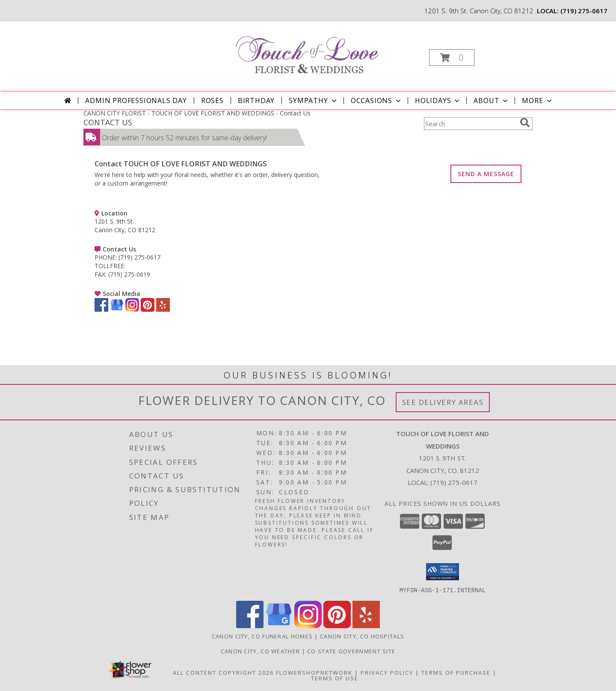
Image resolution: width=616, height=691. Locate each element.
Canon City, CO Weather (261, 651)
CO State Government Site (351, 651)
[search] (525, 123)
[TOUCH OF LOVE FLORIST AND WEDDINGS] (307, 50)
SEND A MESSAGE (486, 174)
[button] (452, 58)
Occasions (377, 100)
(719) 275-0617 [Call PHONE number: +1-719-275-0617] (139, 257)
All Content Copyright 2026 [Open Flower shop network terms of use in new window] (223, 672)
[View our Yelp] (163, 309)
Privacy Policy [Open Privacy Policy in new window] (387, 672)
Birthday (256, 100)
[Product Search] (470, 124)
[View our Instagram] (132, 309)
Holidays (438, 100)
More (538, 100)
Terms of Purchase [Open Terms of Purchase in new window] (456, 672)
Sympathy (313, 100)
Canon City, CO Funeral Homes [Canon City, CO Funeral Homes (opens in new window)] (262, 636)
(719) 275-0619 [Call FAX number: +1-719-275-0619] (129, 274)
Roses (212, 100)
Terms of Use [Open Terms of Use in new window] (335, 678)
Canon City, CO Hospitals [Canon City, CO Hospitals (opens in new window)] (362, 636)
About (492, 100)
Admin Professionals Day (136, 100)
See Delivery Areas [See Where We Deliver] (443, 402)
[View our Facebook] (101, 309)
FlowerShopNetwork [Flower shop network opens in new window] (314, 672)
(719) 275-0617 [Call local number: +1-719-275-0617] (584, 11)
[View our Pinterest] (148, 309)
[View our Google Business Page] (117, 309)
